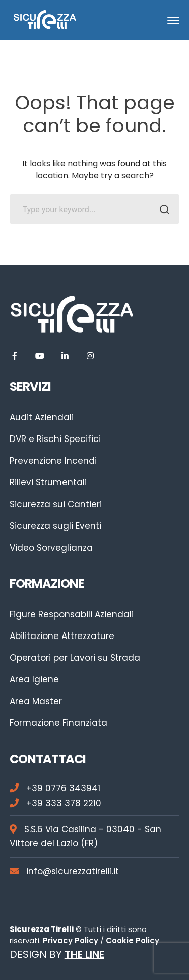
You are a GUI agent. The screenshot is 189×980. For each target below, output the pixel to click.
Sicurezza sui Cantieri (56, 504)
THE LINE (84, 954)
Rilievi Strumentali (48, 482)
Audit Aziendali (42, 417)
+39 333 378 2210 (55, 803)
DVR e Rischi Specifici (55, 439)
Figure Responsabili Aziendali (72, 614)
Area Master (36, 701)
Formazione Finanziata (58, 723)
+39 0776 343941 (55, 788)
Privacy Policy (71, 940)
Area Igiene (34, 679)
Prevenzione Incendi (53, 461)
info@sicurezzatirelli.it (64, 871)
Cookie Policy (133, 940)
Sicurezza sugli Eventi (55, 526)
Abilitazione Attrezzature (62, 636)
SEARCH (162, 211)
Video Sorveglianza (51, 548)
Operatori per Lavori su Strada (75, 658)
